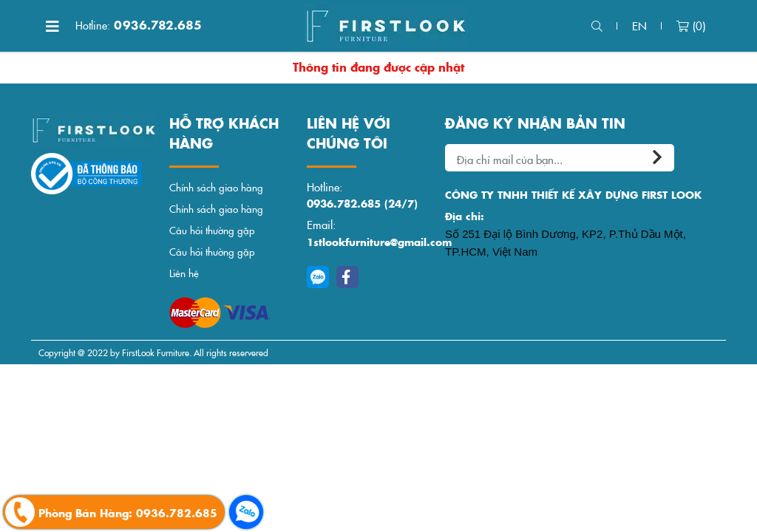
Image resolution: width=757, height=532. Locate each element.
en (639, 25)
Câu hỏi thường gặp (212, 230)
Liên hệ (184, 273)
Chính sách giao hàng (216, 187)
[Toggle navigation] (52, 26)
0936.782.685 (139, 25)
